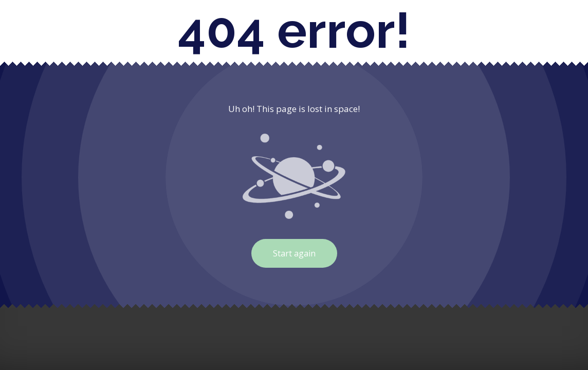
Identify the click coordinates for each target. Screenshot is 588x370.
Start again (294, 253)
